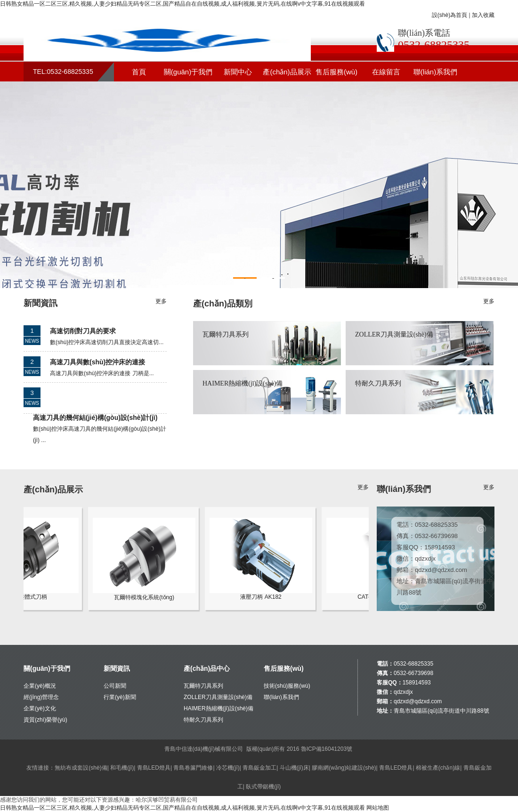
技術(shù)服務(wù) (287, 686)
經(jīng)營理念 (41, 697)
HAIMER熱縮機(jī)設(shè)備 (243, 383)
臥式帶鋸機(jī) (263, 787)
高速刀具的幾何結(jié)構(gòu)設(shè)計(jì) (95, 418)
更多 (161, 301)
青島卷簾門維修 (193, 768)
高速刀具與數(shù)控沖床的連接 (97, 362)
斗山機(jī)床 (294, 768)
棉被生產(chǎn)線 (438, 768)
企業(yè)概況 (40, 686)
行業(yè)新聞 (120, 697)
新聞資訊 (117, 668)
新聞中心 (238, 72)
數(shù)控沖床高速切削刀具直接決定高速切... (107, 342)
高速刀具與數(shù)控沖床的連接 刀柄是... (102, 373)
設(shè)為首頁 (449, 15)
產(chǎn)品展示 (287, 72)
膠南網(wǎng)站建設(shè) (344, 768)
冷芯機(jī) (228, 768)
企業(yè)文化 (40, 708)
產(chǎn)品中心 (207, 668)
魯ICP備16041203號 (327, 749)
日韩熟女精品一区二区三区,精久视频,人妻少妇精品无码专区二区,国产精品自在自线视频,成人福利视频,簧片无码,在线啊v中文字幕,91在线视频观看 (182, 4)
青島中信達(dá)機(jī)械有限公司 (204, 749)
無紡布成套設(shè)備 (81, 768)
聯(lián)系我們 (435, 72)
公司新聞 (115, 686)
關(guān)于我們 (188, 72)
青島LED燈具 (154, 768)
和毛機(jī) (122, 768)
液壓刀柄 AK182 (266, 594)
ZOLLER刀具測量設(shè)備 (394, 334)
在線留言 (386, 72)
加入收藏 (483, 15)
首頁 (139, 72)
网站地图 (378, 808)
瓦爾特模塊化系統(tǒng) (149, 594)
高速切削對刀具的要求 (83, 331)
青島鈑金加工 (259, 768)
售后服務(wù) (336, 72)
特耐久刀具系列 (378, 383)
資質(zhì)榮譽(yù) (45, 720)
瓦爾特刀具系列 (226, 334)
